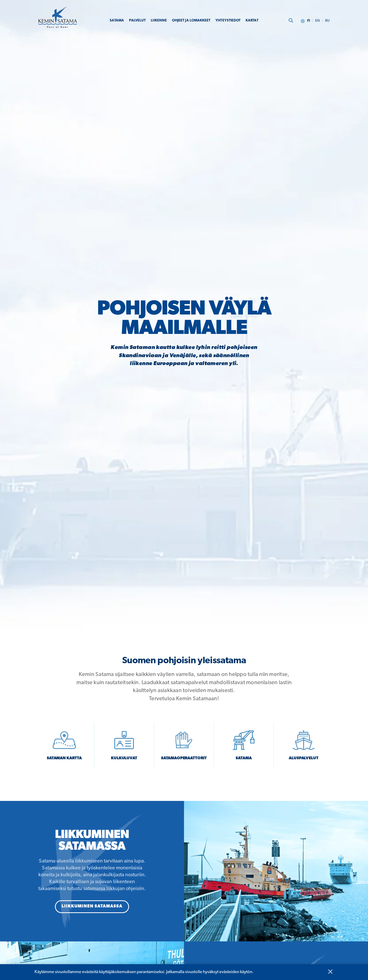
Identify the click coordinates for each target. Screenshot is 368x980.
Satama (111, 20)
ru (327, 21)
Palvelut (132, 20)
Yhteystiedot (232, 20)
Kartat (258, 20)
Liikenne (155, 20)
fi (308, 21)
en (317, 21)
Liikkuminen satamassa (92, 910)
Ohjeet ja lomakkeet (191, 20)
